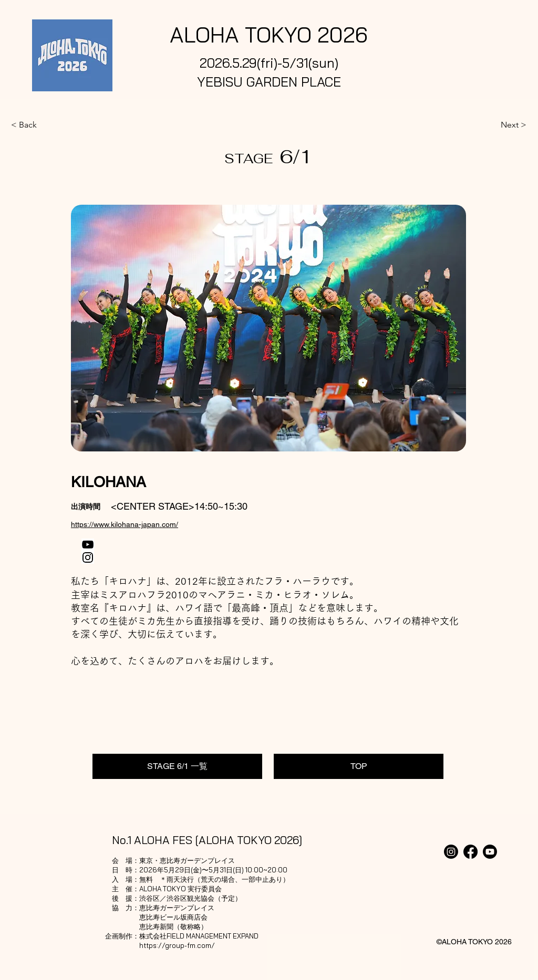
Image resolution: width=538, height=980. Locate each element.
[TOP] (359, 766)
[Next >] (500, 125)
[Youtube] (490, 852)
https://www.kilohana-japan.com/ (125, 524)
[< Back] (46, 125)
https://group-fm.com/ (177, 945)
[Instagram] (451, 852)
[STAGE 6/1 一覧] (177, 766)
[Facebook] (470, 852)
